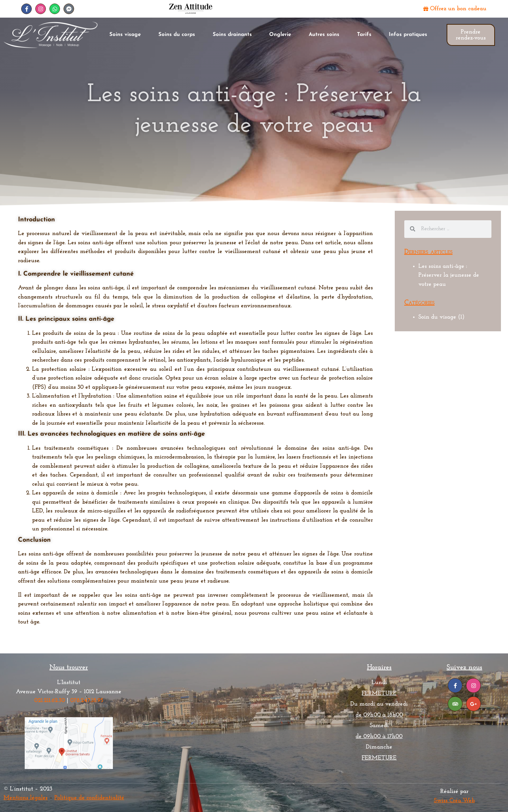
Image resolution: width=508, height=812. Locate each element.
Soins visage (125, 35)
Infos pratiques (408, 35)
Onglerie (280, 35)
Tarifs (364, 35)
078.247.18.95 (87, 700)
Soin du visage (437, 317)
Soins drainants (232, 35)
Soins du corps (177, 35)
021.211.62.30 (50, 700)
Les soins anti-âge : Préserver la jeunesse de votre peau (449, 275)
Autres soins (324, 35)
